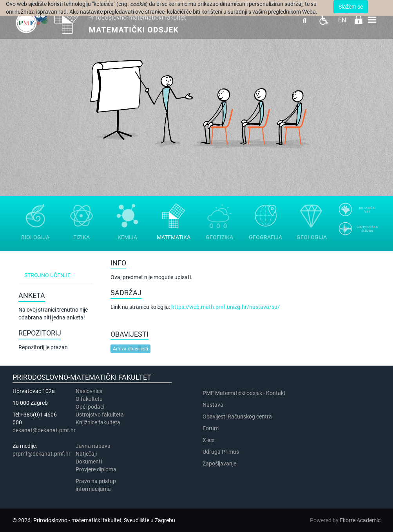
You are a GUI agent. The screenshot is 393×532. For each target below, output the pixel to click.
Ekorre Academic (360, 520)
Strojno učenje (47, 275)
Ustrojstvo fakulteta (100, 415)
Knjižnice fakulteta (98, 422)
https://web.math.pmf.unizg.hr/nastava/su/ (225, 307)
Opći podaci (90, 407)
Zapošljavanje (219, 463)
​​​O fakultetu (89, 399)
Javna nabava (93, 446)
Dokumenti (89, 462)
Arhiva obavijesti (130, 349)
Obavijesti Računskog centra (237, 417)
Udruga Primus (221, 452)
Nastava (213, 405)
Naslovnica (89, 391)
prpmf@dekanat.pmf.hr (42, 454)
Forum (211, 428)
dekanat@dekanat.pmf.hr (44, 430)
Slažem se (351, 7)
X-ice (208, 440)
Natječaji (86, 454)
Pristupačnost (323, 20)
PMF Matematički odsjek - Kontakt (244, 393)
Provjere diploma (96, 469)
